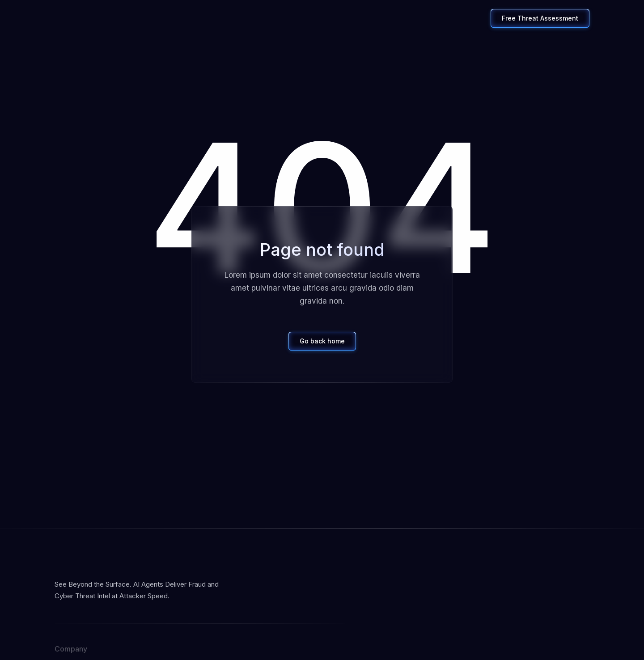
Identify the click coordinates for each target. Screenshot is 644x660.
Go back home (322, 341)
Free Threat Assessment (540, 18)
